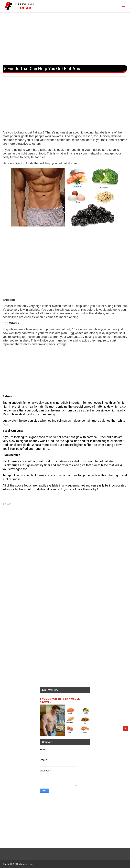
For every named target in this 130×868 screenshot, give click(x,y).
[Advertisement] (65, 38)
